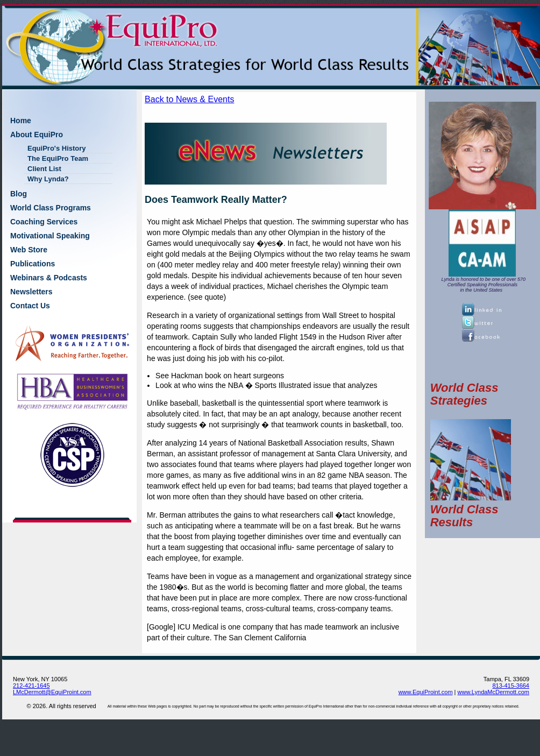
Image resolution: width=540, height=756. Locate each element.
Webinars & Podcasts (49, 278)
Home (21, 121)
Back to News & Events (189, 99)
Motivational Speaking (50, 236)
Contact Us (30, 306)
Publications (33, 264)
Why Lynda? (48, 179)
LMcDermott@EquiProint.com (52, 692)
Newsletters (31, 292)
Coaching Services (44, 222)
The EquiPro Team (58, 158)
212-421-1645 (31, 686)
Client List (44, 169)
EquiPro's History (57, 148)
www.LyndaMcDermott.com (493, 692)
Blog (19, 194)
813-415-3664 (511, 686)
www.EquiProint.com (426, 692)
